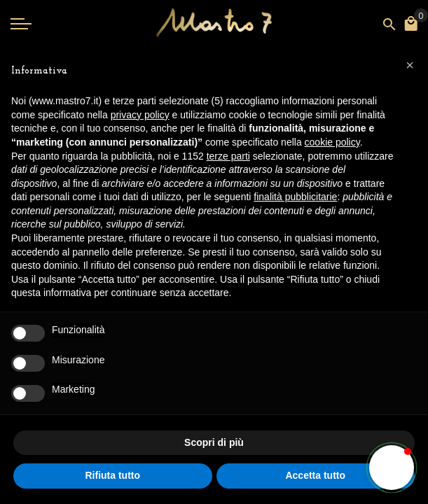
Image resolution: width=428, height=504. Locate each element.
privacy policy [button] (140, 115)
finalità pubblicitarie (295, 197)
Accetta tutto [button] (315, 475)
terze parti (228, 156)
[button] (392, 468)
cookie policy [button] (332, 142)
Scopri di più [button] (214, 442)
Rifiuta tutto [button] (112, 475)
